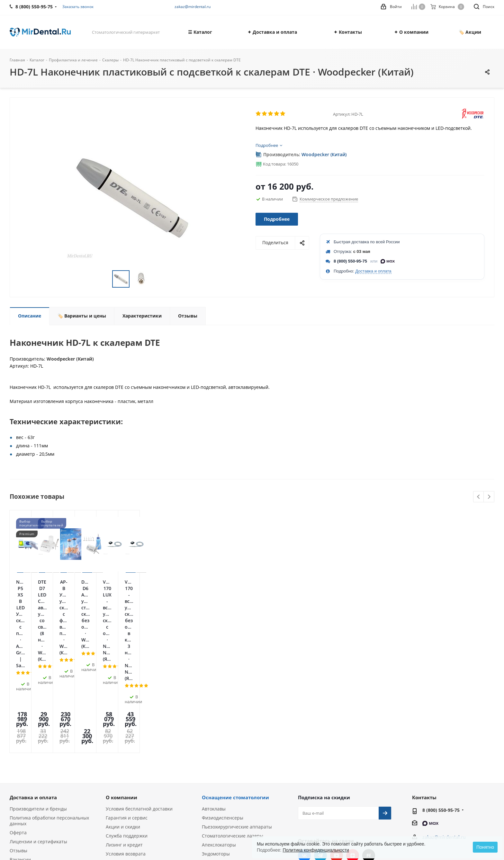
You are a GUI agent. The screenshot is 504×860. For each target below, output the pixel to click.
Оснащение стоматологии (235, 683)
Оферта (18, 718)
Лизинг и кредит (124, 730)
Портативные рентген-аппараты (239, 775)
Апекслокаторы (219, 730)
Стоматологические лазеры (233, 721)
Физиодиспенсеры (223, 703)
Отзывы (18, 736)
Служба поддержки (127, 721)
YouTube (337, 741)
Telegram (320, 741)
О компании (122, 683)
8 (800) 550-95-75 (350, 261)
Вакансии (20, 745)
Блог (15, 754)
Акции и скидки (123, 712)
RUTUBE (369, 741)
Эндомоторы (216, 739)
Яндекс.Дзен (353, 741)
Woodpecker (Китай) (324, 154)
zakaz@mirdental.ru (193, 7)
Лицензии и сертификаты (38, 727)
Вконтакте (304, 741)
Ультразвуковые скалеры (230, 748)
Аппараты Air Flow (222, 757)
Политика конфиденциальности (316, 850)
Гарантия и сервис (127, 703)
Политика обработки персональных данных (49, 706)
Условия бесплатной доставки (139, 694)
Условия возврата (126, 739)
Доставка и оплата (373, 271)
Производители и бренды (38, 694)
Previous (479, 497)
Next (489, 497)
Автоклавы (214, 694)
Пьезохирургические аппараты (237, 712)
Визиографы (216, 766)
